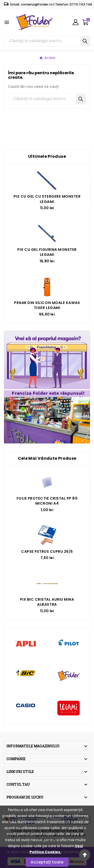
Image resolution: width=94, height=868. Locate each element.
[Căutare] (42, 41)
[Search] (85, 41)
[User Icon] (76, 22)
